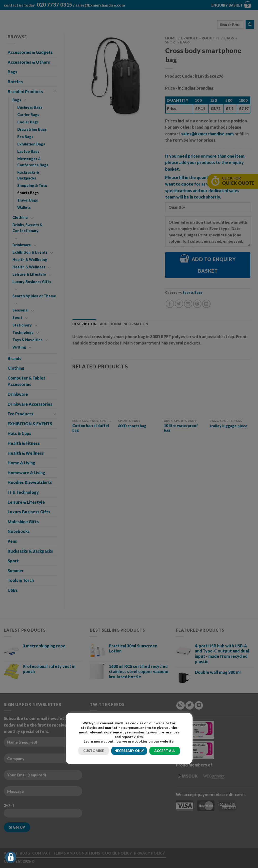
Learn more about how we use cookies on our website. (129, 741)
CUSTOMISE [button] (94, 751)
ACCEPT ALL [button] (165, 751)
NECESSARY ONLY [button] (129, 751)
